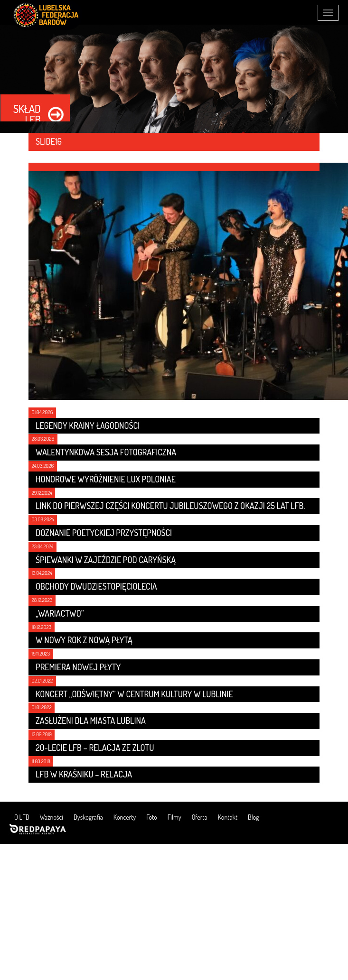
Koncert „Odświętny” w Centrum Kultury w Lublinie (134, 694)
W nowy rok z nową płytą (84, 640)
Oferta (200, 817)
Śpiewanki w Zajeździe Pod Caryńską (106, 560)
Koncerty (125, 817)
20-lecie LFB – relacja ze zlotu (95, 748)
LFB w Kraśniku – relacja (84, 774)
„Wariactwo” (60, 613)
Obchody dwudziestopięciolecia (96, 586)
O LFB (22, 817)
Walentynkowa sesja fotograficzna (106, 452)
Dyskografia (88, 817)
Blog (253, 817)
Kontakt (228, 817)
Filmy (174, 817)
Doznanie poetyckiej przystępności (104, 533)
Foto (151, 817)
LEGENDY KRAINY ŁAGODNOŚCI (88, 425)
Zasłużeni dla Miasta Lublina (91, 721)
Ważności (52, 817)
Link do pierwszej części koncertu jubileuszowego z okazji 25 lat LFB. (170, 506)
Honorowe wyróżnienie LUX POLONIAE (106, 479)
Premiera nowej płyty (78, 667)
